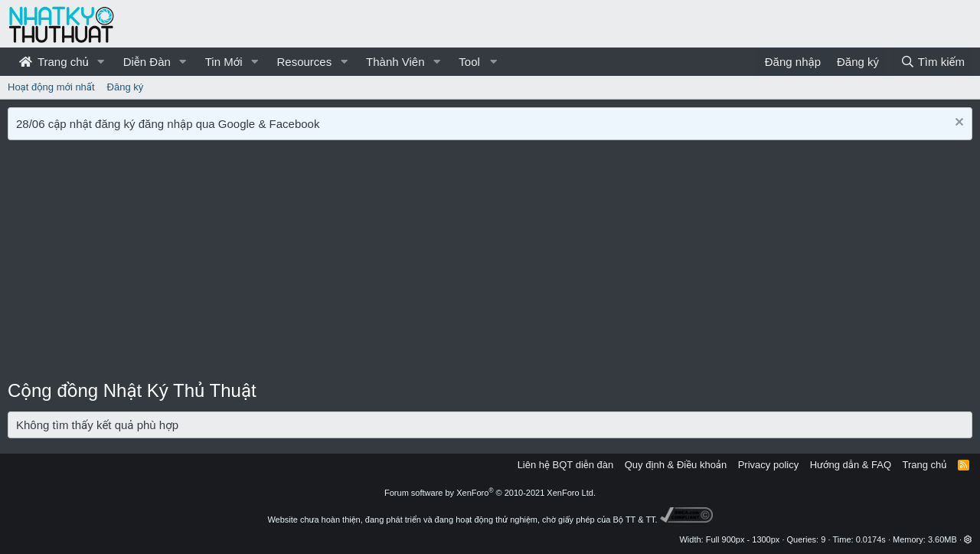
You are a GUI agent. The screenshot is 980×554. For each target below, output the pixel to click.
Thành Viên (395, 62)
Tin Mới (224, 62)
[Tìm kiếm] (933, 62)
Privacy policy (768, 465)
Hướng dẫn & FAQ (851, 465)
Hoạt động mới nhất (51, 87)
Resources (304, 62)
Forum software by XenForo (490, 493)
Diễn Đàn (147, 62)
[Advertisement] (490, 263)
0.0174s (871, 539)
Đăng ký (126, 87)
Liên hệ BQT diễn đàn (566, 465)
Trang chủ (54, 62)
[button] (101, 62)
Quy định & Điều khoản (676, 465)
